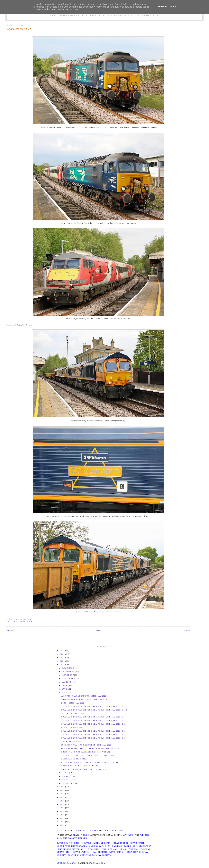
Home (99, 631)
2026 (63, 651)
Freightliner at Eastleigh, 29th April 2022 (86, 752)
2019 (63, 794)
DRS (15, 621)
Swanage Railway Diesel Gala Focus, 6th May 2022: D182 (94, 710)
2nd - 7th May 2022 (72, 741)
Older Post (187, 631)
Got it (173, 7)
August (67, 682)
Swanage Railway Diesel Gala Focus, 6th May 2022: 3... (93, 720)
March (67, 776)
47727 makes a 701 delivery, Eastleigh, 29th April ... (92, 762)
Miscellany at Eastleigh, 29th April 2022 (85, 699)
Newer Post (10, 631)
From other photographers (15, 325)
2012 (63, 818)
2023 (63, 661)
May (65, 692)
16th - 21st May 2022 (73, 713)
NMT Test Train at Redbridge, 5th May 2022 (86, 745)
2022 (63, 665)
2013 (63, 815)
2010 (63, 825)
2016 (63, 804)
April (66, 773)
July (65, 685)
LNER (26, 621)
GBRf (20, 621)
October (68, 675)
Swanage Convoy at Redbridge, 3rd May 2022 (88, 755)
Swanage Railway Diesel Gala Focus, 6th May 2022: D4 (93, 717)
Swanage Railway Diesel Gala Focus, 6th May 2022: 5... (93, 706)
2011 (63, 822)
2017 (63, 801)
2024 (63, 658)
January (68, 783)
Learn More (162, 7)
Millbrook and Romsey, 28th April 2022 (84, 769)
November (69, 671)
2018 (63, 797)
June (65, 689)
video (30, 325)
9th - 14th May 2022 (72, 727)
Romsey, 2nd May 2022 (18, 29)
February (68, 780)
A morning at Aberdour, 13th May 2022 (84, 696)
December (69, 668)
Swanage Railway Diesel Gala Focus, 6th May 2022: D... (93, 731)
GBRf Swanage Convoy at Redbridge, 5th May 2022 (91, 748)
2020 (63, 790)
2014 (63, 811)
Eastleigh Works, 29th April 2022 (81, 766)
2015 (63, 808)
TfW (31, 621)
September (69, 678)
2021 (63, 787)
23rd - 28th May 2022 (73, 703)
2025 (63, 654)
